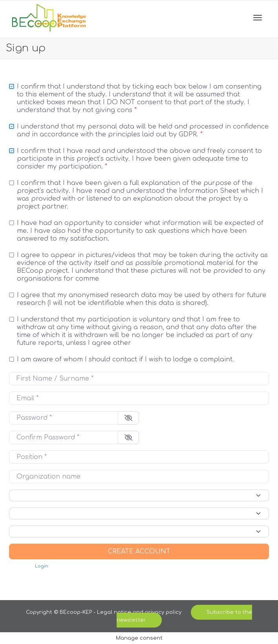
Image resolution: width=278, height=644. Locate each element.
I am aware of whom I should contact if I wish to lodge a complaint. (125, 359)
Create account (139, 551)
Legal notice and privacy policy (140, 612)
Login (42, 566)
